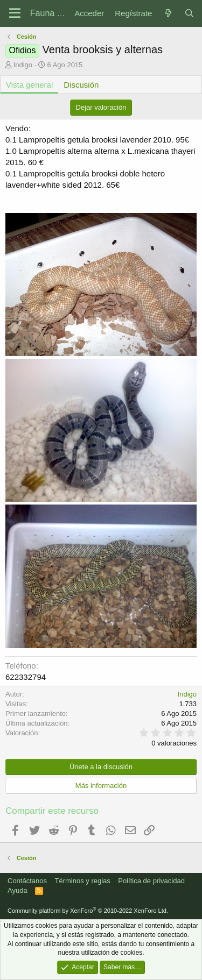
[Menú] (15, 13)
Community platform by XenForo (88, 911)
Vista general (29, 85)
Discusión (81, 85)
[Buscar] (189, 13)
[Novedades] (168, 13)
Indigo (23, 65)
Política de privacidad (151, 881)
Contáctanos (27, 881)
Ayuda (18, 890)
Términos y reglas (83, 881)
